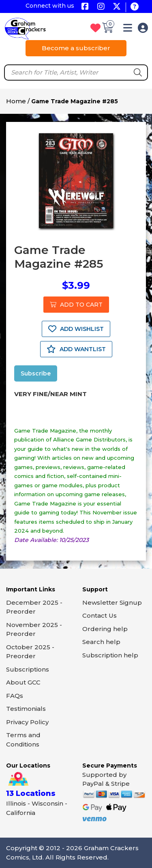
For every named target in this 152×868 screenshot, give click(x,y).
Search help (101, 642)
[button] (128, 29)
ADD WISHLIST (76, 329)
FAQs (15, 696)
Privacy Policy (27, 722)
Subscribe (36, 373)
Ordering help (105, 629)
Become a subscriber (76, 48)
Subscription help (110, 655)
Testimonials (26, 709)
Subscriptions (28, 669)
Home (16, 101)
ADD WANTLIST (76, 349)
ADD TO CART (76, 305)
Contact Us (100, 615)
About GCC (23, 682)
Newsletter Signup (112, 602)
